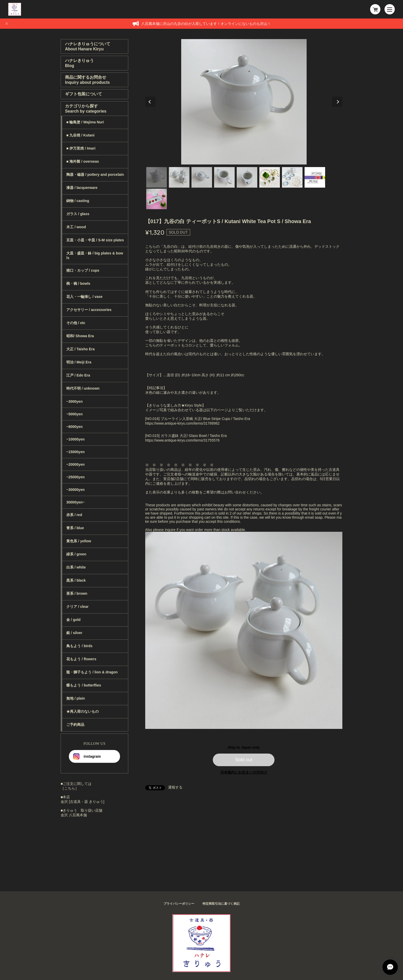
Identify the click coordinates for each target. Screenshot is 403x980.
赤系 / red (74, 515)
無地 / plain (76, 698)
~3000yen (74, 401)
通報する (175, 787)
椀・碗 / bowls (78, 283)
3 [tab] (202, 177)
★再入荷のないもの (83, 711)
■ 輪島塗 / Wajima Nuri (85, 122)
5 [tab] (247, 177)
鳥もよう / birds (79, 646)
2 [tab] (179, 177)
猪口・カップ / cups (83, 270)
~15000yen (75, 452)
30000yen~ (75, 502)
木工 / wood (76, 227)
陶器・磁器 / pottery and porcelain (95, 175)
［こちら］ (70, 788)
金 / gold (73, 620)
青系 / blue (75, 528)
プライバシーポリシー (179, 904)
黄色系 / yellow (79, 541)
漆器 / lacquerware (82, 188)
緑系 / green (76, 554)
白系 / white (76, 567)
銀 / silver (74, 633)
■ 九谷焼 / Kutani (80, 135)
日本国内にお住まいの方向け (244, 772)
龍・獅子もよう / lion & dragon (92, 672)
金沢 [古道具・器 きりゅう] (83, 802)
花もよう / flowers (81, 659)
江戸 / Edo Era (78, 375)
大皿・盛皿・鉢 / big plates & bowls (95, 255)
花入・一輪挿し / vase (84, 297)
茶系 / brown (77, 593)
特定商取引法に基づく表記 (221, 904)
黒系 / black (76, 580)
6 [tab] (270, 177)
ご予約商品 (75, 725)
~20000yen (75, 464)
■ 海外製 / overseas (83, 161)
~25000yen (75, 477)
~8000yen (74, 427)
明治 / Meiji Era (79, 362)
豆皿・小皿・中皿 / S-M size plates (95, 240)
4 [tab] (224, 177)
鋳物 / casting (78, 201)
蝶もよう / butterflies (84, 685)
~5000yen (74, 414)
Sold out (244, 760)
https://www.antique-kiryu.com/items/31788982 (182, 423)
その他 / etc (76, 323)
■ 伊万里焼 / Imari (81, 148)
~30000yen (75, 490)
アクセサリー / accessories (89, 310)
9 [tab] (157, 199)
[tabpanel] (244, 102)
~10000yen (75, 439)
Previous (150, 102)
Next (337, 102)
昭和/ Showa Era (80, 336)
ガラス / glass (78, 214)
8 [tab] (315, 177)
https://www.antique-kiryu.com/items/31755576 (182, 440)
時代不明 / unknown (83, 388)
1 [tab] (157, 177)
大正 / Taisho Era (80, 349)
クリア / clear (77, 607)
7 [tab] (292, 177)
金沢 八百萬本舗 (74, 815)
